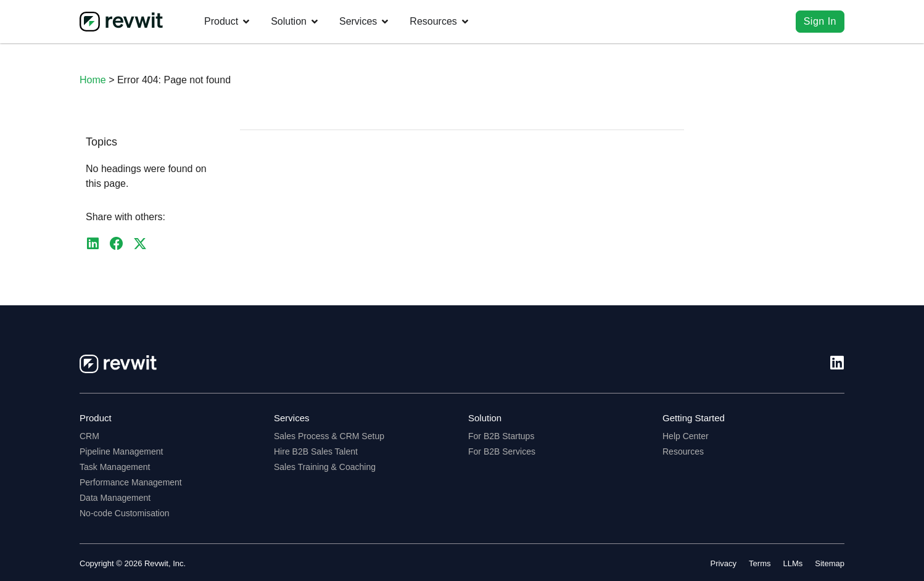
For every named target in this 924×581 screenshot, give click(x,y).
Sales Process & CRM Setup (329, 436)
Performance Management (131, 482)
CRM (89, 436)
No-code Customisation (125, 513)
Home (93, 80)
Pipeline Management (121, 451)
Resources (683, 451)
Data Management (115, 498)
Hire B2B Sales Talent (316, 451)
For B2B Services (502, 451)
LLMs (793, 563)
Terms (760, 563)
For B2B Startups (501, 436)
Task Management (115, 467)
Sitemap (830, 563)
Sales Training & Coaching (325, 467)
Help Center (686, 436)
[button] (93, 244)
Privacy (723, 563)
